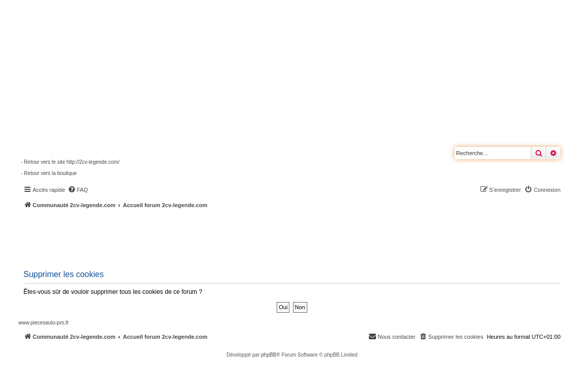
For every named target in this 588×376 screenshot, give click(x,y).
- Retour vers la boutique (49, 173)
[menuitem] (78, 190)
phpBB (269, 355)
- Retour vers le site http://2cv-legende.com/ (70, 162)
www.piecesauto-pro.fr (44, 323)
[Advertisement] (273, 237)
